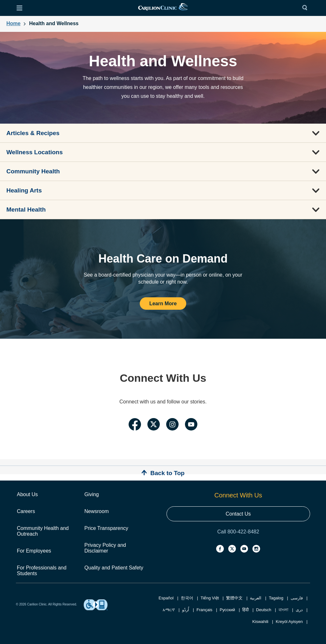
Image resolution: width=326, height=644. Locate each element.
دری (299, 610)
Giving (92, 494)
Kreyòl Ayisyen (289, 622)
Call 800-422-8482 (238, 532)
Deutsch (264, 610)
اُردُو (186, 610)
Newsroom (96, 511)
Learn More (163, 304)
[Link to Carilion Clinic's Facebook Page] (135, 425)
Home (13, 23)
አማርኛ (169, 610)
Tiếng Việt (210, 598)
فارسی (297, 598)
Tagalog (276, 598)
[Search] (306, 8)
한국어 (187, 598)
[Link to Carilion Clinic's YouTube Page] (191, 425)
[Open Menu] (19, 8)
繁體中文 (234, 598)
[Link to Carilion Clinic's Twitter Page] (154, 425)
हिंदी (245, 610)
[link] (163, 8)
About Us (27, 494)
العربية (256, 598)
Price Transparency (106, 528)
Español (166, 598)
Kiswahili (260, 622)
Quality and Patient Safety (114, 568)
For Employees (34, 551)
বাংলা (283, 610)
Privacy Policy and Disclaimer (105, 548)
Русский (227, 610)
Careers (26, 511)
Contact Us (238, 514)
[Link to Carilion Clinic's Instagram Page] (172, 425)
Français (204, 610)
